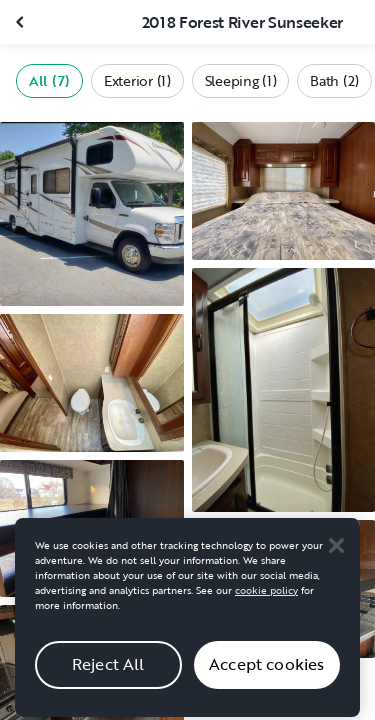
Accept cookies (266, 672)
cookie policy (266, 597)
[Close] (336, 553)
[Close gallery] (22, 22)
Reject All (108, 672)
